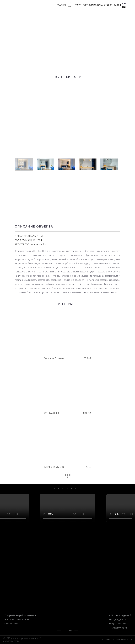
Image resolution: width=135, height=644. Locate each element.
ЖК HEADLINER (52, 413)
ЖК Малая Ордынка (54, 358)
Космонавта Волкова (54, 467)
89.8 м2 (87, 413)
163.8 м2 (87, 358)
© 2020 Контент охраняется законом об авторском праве (22, 640)
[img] (130, 5)
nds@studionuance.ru (119, 624)
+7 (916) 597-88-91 (118, 628)
